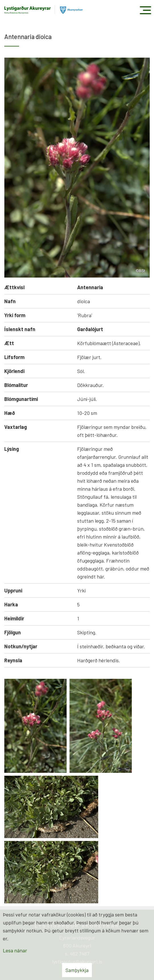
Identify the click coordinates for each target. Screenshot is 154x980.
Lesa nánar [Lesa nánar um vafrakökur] (15, 950)
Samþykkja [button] (77, 970)
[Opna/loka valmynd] (145, 10)
